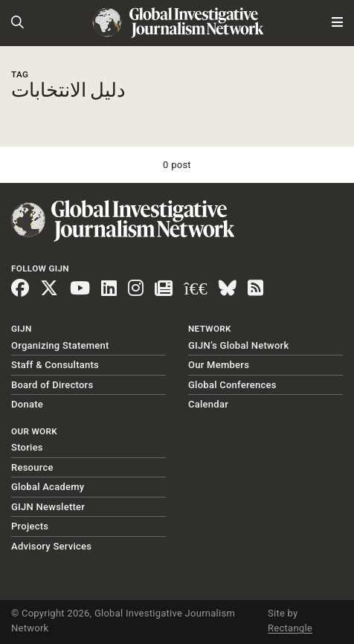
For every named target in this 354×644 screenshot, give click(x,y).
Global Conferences (232, 385)
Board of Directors (52, 385)
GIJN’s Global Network (239, 345)
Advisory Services (51, 546)
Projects (30, 526)
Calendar (208, 404)
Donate (27, 404)
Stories (27, 447)
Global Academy (48, 487)
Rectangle (290, 628)
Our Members (219, 365)
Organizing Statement (60, 345)
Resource (32, 467)
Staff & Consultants (55, 365)
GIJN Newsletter (48, 507)
